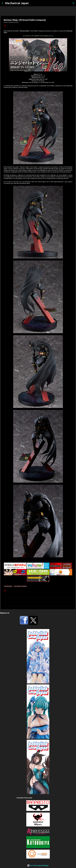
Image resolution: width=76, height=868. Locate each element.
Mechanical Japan (17, 3)
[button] (5, 26)
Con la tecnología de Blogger (38, 865)
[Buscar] (73, 3)
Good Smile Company (20, 586)
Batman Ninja (8, 586)
